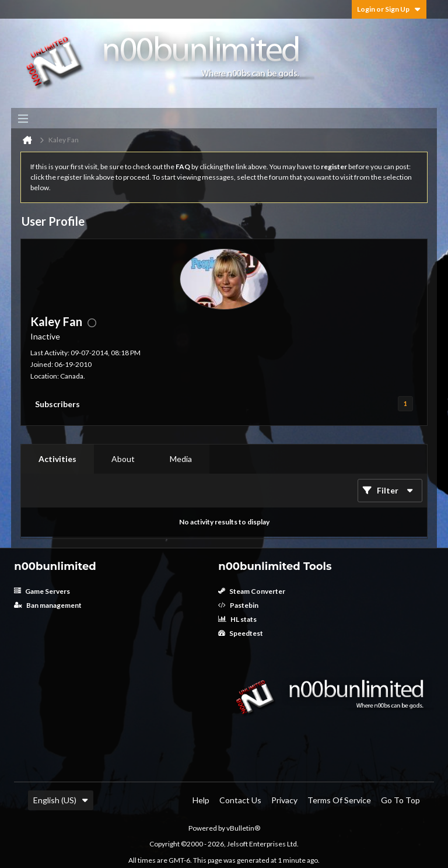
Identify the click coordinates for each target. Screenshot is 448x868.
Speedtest (241, 633)
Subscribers (57, 404)
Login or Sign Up (389, 9)
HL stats (237, 619)
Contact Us (240, 800)
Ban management (48, 605)
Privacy (284, 800)
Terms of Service (339, 800)
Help (201, 800)
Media (181, 459)
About (123, 459)
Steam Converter (252, 591)
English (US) (61, 800)
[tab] (57, 459)
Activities (57, 459)
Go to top (400, 800)
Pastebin (238, 605)
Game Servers (42, 591)
